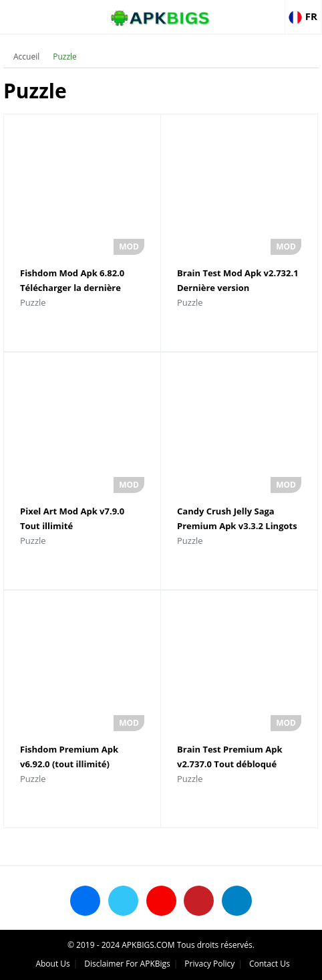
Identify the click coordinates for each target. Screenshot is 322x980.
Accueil (26, 57)
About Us (52, 964)
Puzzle (65, 57)
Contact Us (270, 964)
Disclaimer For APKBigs (127, 964)
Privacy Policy (209, 964)
